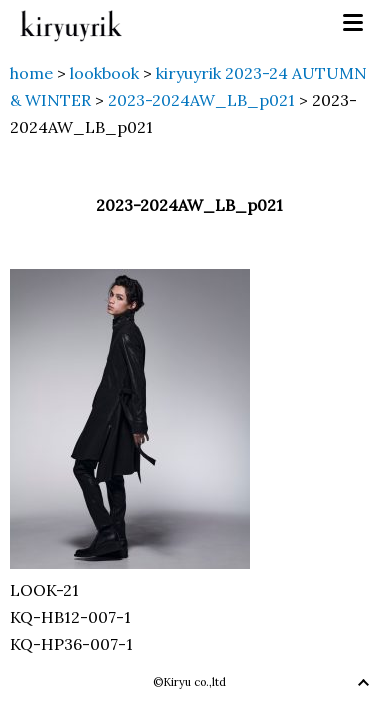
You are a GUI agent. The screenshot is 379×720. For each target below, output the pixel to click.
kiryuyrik (71, 23)
